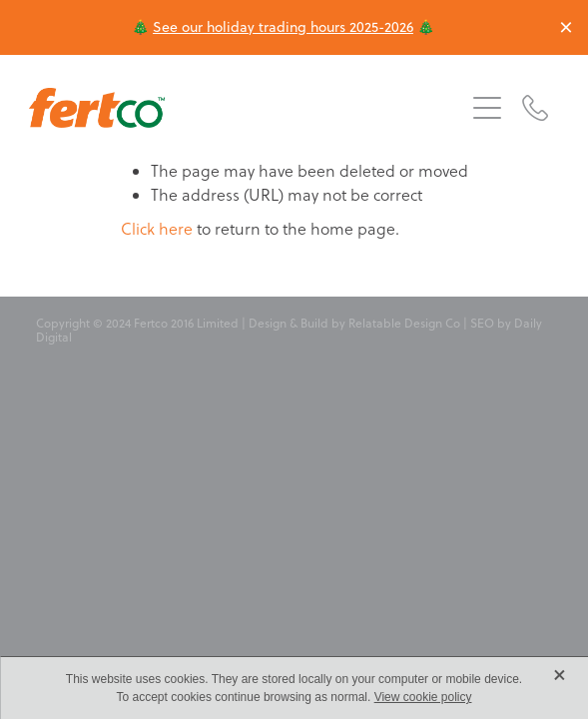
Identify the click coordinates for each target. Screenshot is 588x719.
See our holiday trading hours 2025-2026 (283, 27)
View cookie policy (423, 697)
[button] (487, 108)
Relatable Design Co (404, 323)
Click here (157, 229)
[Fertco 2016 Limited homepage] (246, 108)
